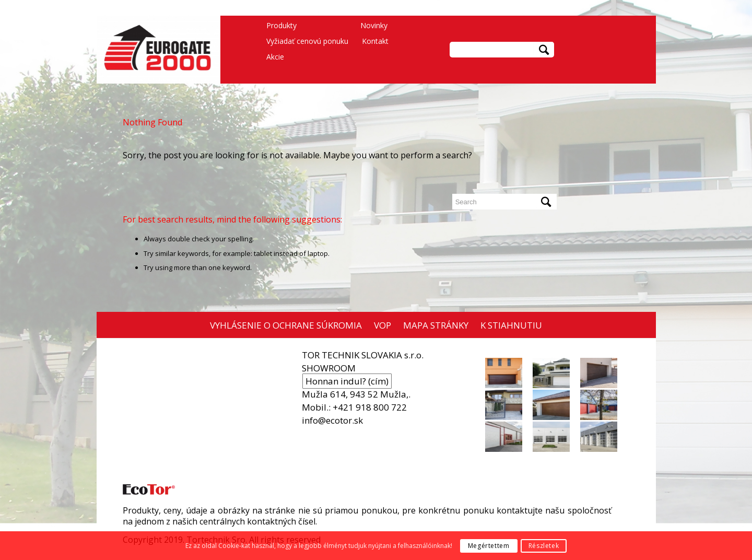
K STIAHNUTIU (511, 325)
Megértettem (489, 546)
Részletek (544, 546)
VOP (383, 325)
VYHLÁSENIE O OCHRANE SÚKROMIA (286, 325)
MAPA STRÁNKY (436, 325)
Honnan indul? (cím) (347, 381)
